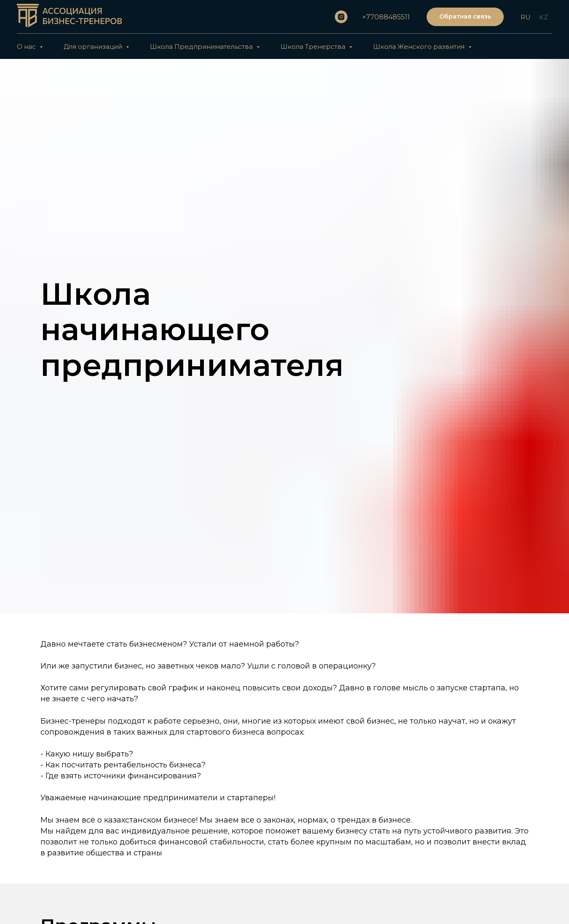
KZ (544, 17)
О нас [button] (27, 47)
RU (526, 17)
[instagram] (341, 17)
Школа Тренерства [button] (314, 47)
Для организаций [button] (94, 47)
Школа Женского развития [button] (420, 47)
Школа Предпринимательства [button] (202, 47)
